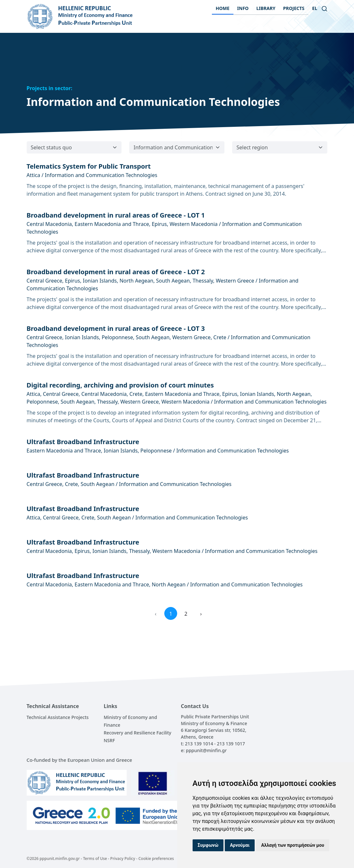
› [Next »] (201, 614)
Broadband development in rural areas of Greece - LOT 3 (116, 328)
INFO (243, 8)
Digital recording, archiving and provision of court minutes (120, 385)
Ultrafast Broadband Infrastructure (83, 442)
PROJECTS (294, 8)
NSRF (109, 740)
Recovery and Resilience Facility (138, 733)
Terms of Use (95, 859)
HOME (223, 8)
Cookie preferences (156, 859)
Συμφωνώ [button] (208, 845)
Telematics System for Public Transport (89, 166)
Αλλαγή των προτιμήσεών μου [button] (293, 845)
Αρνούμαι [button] (240, 845)
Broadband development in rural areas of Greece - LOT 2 (116, 272)
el (315, 8)
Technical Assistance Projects (58, 717)
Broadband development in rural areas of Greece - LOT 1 (116, 215)
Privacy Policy (123, 859)
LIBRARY (266, 8)
